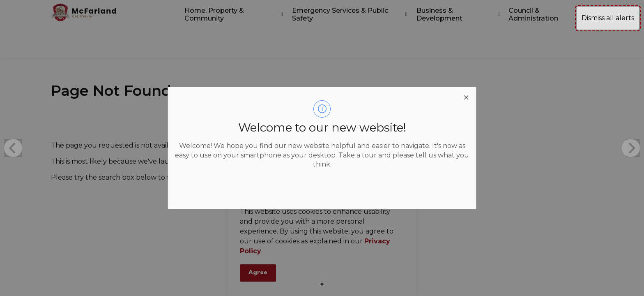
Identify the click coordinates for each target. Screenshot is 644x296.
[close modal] (466, 97)
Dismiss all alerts (608, 18)
